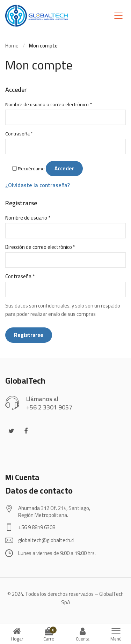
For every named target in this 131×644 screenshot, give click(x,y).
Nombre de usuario (28, 218)
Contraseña (19, 134)
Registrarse (29, 335)
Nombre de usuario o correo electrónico (49, 104)
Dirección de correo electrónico (40, 247)
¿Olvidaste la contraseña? (38, 185)
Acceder (64, 168)
